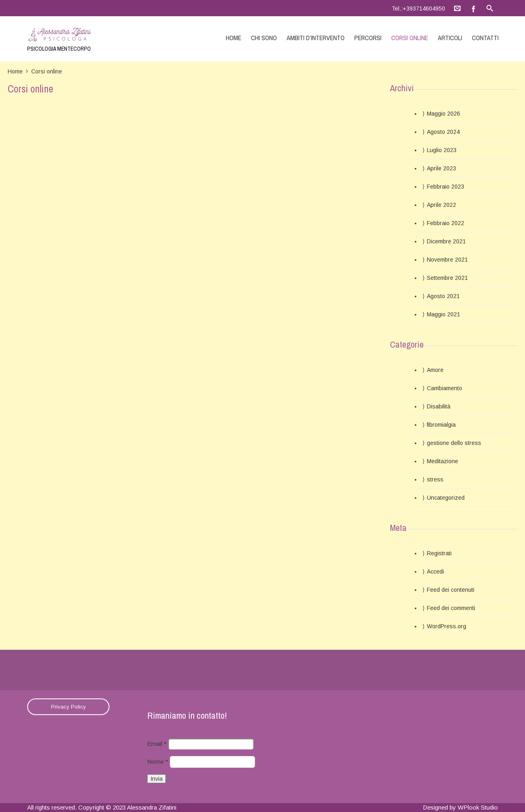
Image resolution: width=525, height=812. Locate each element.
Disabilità (439, 406)
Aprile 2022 (441, 205)
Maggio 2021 (444, 314)
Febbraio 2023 (446, 187)
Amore (435, 370)
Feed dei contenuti (451, 590)
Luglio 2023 (442, 150)
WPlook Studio (478, 807)
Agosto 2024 (443, 132)
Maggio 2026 (444, 114)
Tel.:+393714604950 (418, 9)
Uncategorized (446, 498)
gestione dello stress (454, 443)
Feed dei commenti (451, 608)
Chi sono (264, 38)
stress (435, 479)
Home (234, 38)
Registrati (439, 553)
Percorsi (368, 38)
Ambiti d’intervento (316, 38)
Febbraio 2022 (446, 223)
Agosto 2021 (443, 296)
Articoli (450, 38)
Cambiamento (445, 388)
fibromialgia (441, 425)
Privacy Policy (69, 707)
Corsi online (410, 38)
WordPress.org (447, 626)
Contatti (485, 38)
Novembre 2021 (447, 260)
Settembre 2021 (447, 278)
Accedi (435, 571)
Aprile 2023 (441, 168)
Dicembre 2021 (446, 241)
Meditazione (442, 461)
